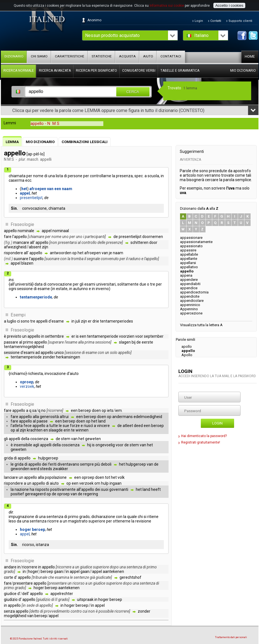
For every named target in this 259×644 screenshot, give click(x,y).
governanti (119, 489)
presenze (114, 242)
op (74, 253)
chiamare (37, 237)
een (58, 189)
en (46, 430)
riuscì (88, 426)
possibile (106, 611)
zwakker (60, 469)
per (29, 176)
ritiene (153, 517)
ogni (12, 289)
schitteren (139, 242)
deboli (106, 464)
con (63, 259)
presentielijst (31, 198)
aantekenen (113, 571)
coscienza (39, 439)
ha (32, 489)
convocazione (34, 208)
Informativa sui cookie (167, 6)
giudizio (11, 599)
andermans (123, 417)
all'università (21, 284)
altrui (64, 417)
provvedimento (57, 611)
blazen (27, 263)
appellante (189, 259)
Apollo (187, 355)
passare (11, 342)
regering (91, 494)
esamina (62, 577)
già (92, 577)
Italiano (201, 35)
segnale (93, 259)
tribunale (40, 577)
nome (38, 176)
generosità (49, 417)
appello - (45, 124)
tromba (77, 259)
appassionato (191, 246)
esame (44, 289)
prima (89, 342)
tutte (54, 426)
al (79, 242)
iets (110, 410)
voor (139, 336)
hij (89, 445)
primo (28, 342)
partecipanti (95, 237)
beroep (85, 410)
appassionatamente (196, 242)
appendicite (190, 296)
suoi (105, 489)
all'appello (85, 489)
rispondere (13, 253)
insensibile (23, 445)
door (153, 242)
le (60, 426)
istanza (42, 545)
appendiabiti (190, 284)
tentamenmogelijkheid (24, 347)
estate (62, 289)
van (50, 189)
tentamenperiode (36, 297)
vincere (103, 426)
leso (12, 521)
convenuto (110, 259)
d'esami (27, 353)
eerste (147, 342)
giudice (86, 567)
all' (32, 242)
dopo (114, 567)
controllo (89, 242)
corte (9, 577)
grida (8, 458)
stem (66, 439)
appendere (189, 280)
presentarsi (67, 242)
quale (132, 517)
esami (90, 284)
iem (118, 410)
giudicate (103, 577)
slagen (125, 342)
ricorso (28, 545)
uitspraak (85, 599)
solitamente (128, 284)
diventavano (68, 464)
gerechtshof (130, 577)
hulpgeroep (48, 458)
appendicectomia (194, 292)
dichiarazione (103, 517)
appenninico (190, 305)
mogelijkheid (15, 616)
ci (18, 321)
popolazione (56, 477)
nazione (22, 489)
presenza (124, 176)
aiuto (54, 483)
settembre (54, 336)
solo (114, 353)
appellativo (189, 267)
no (43, 410)
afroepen (38, 189)
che (51, 577)
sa (34, 410)
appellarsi (188, 263)
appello (10, 231)
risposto (42, 489)
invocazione (55, 374)
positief (17, 494)
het (24, 189)
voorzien (127, 336)
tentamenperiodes (116, 321)
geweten (93, 439)
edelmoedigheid (148, 417)
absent (35, 247)
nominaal (61, 231)
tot (108, 477)
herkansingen (68, 357)
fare (8, 237)
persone (75, 176)
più (97, 464)
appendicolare (192, 301)
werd (35, 469)
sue (66, 426)
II (56, 599)
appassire (188, 250)
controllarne (101, 176)
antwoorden (61, 253)
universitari (106, 284)
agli (36, 445)
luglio (12, 321)
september (154, 336)
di (46, 176)
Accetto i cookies (229, 5)
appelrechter (62, 594)
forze (75, 426)
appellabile (189, 254)
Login (217, 423)
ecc (28, 180)
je (110, 253)
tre (153, 284)
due (143, 284)
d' (16, 577)
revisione (143, 521)
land (102, 421)
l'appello (20, 237)
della (25, 439)
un (24, 336)
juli (78, 321)
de (116, 237)
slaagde (56, 430)
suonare (21, 259)
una (52, 176)
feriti (52, 464)
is (77, 336)
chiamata (17, 176)
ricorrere (55, 410)
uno (65, 237)
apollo (187, 347)
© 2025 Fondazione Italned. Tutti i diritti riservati (39, 639)
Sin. (14, 208)
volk (121, 477)
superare (56, 342)
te (73, 430)
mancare (21, 242)
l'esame (71, 342)
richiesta (35, 374)
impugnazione (21, 517)
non (54, 242)
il (85, 259)
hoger (25, 529)
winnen (82, 430)
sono (25, 321)
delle (101, 242)
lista (59, 176)
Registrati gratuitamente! (201, 442)
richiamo (18, 374)
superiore (97, 521)
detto (35, 611)
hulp (105, 483)
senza (9, 611)
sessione (25, 289)
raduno (135, 259)
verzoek (27, 386)
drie (96, 321)
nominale (26, 231)
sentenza (55, 517)
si (145, 517)
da (19, 521)
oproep (27, 382)
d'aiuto (73, 374)
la (114, 176)
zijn (45, 247)
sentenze (81, 577)
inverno (102, 289)
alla (81, 342)
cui (85, 611)
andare (10, 567)
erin (67, 430)
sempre (87, 464)
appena (186, 275)
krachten (35, 430)
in (162, 176)
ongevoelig (105, 445)
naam (67, 189)
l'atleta (17, 426)
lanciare (11, 477)
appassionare (191, 238)
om (97, 483)
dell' (26, 594)
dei (45, 464)
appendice (189, 288)
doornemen (153, 237)
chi (140, 517)
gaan (59, 571)
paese (42, 421)
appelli (42, 321)
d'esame (56, 321)
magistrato (78, 521)
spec (139, 176)
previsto (14, 336)
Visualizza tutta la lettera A (201, 325)
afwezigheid (15, 247)
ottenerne (122, 521)
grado (84, 517)
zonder (49, 357)
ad (38, 353)
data (39, 284)
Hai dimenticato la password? (204, 436)
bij (134, 342)
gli (81, 284)
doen (96, 410)
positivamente (63, 489)
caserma (17, 180)
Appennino (189, 309)
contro (76, 611)
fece (28, 426)
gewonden (20, 469)
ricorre (53, 521)
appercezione (191, 313)
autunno (81, 289)
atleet (128, 426)
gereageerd (35, 494)
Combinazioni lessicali (85, 142)
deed (138, 426)
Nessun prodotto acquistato (112, 35)
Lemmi (10, 123)
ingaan (116, 483)
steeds (46, 469)
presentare (23, 583)
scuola (153, 176)
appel (25, 193)
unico (59, 353)
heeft (156, 489)
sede (31, 605)
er (90, 321)
